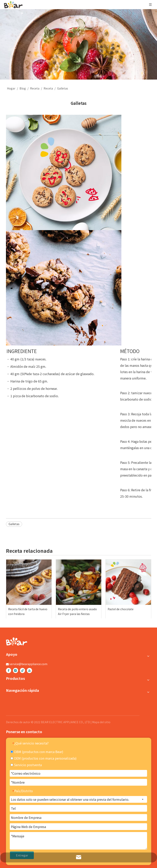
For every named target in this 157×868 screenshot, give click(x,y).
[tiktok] (22, 670)
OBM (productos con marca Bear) (37, 752)
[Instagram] (16, 670)
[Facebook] (9, 670)
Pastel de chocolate (121, 609)
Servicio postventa (26, 765)
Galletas (14, 524)
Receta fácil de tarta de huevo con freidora (28, 611)
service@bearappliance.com (28, 664)
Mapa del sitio (101, 722)
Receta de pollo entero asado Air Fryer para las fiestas (77, 611)
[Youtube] (29, 670)
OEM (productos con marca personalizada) (44, 758)
